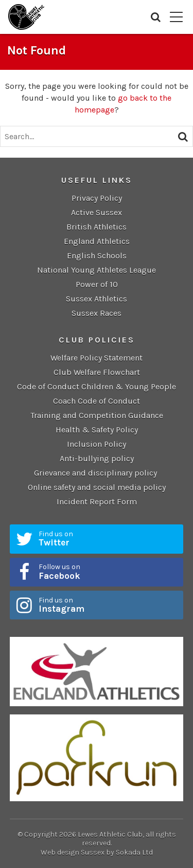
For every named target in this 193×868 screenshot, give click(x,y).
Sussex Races (97, 313)
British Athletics (97, 227)
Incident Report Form (97, 502)
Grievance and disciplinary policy (97, 473)
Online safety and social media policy (97, 487)
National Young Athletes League (97, 270)
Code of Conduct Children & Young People (97, 386)
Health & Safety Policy (97, 430)
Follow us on (108, 572)
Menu (176, 17)
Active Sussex (97, 212)
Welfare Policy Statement (97, 358)
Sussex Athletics (97, 299)
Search (156, 17)
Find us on (108, 539)
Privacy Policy (97, 198)
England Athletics (97, 241)
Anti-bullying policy (97, 458)
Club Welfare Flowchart (97, 372)
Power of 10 (97, 284)
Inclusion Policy (97, 444)
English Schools (97, 256)
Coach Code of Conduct (97, 401)
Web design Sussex (73, 852)
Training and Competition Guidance (97, 415)
